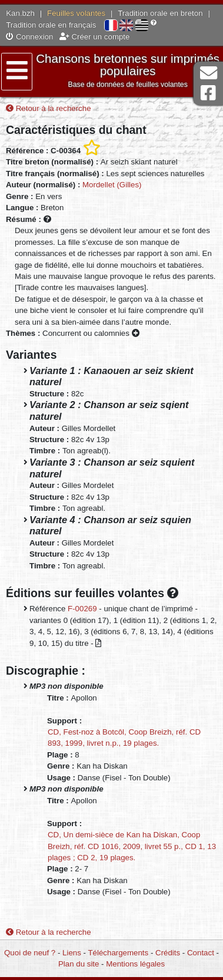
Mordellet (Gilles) (112, 185)
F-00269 (82, 609)
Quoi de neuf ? (30, 953)
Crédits (168, 953)
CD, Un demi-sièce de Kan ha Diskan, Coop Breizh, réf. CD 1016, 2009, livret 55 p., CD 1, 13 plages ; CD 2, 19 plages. (132, 846)
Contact (201, 953)
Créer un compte (95, 37)
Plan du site (79, 964)
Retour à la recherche (49, 108)
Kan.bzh (20, 13)
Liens (72, 953)
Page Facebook (208, 93)
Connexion (29, 37)
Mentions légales (135, 964)
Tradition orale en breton (160, 13)
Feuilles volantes (76, 13)
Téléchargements (118, 953)
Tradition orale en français (51, 25)
